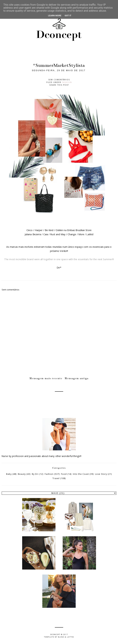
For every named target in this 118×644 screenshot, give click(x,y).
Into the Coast (81, 474)
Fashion (67, 82)
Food (64, 474)
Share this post (59, 85)
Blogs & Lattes (66, 637)
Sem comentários (59, 80)
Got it (68, 16)
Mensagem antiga (77, 378)
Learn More (55, 16)
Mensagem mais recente (46, 378)
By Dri (35, 474)
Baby (9, 474)
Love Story (101, 474)
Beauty (22, 474)
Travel (56, 478)
